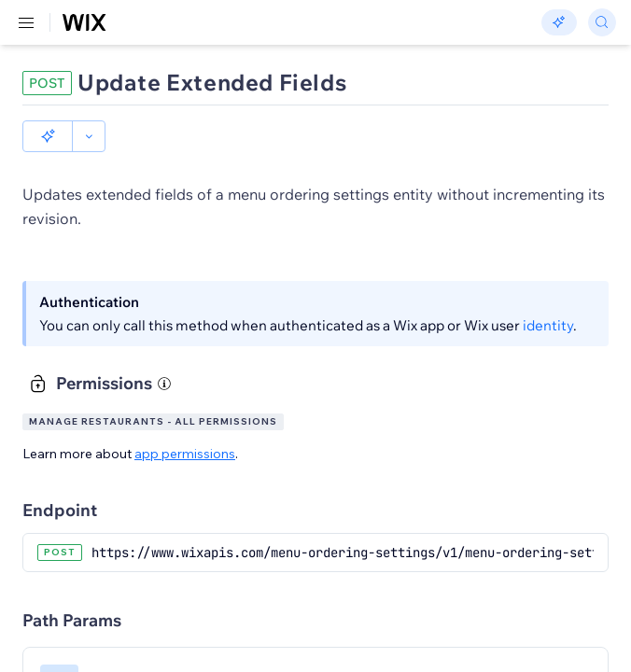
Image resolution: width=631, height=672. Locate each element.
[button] (48, 136)
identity (548, 325)
